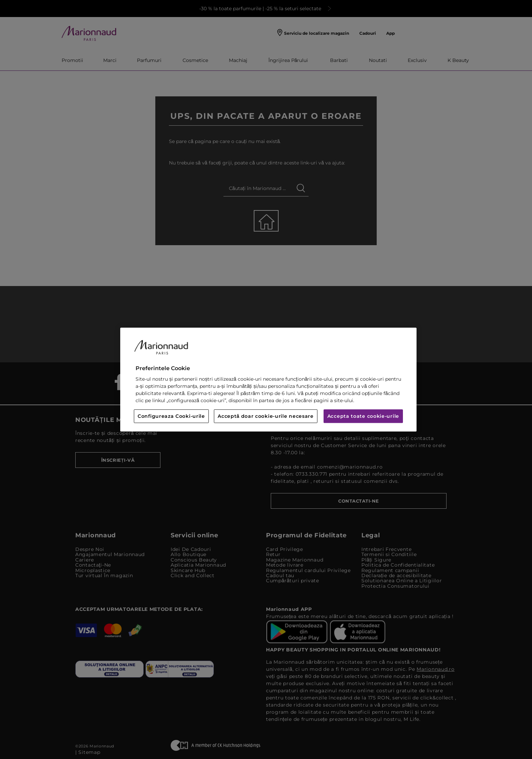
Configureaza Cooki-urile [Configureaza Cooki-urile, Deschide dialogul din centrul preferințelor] (171, 416)
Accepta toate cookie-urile (363, 416)
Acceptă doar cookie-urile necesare (266, 416)
